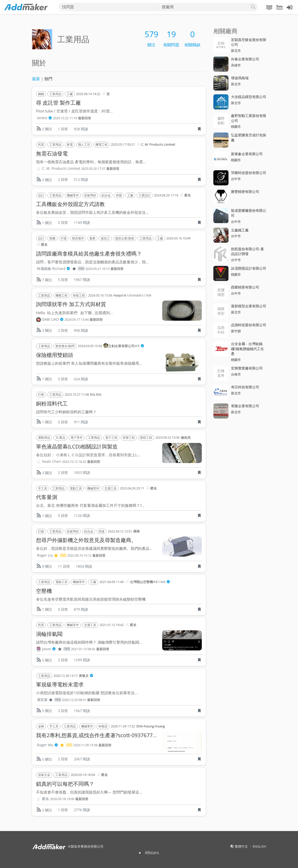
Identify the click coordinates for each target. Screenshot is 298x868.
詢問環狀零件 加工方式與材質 (71, 304)
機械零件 (73, 195)
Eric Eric (96, 394)
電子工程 (111, 438)
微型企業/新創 (125, 238)
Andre (44, 118)
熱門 (48, 79)
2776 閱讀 (82, 810)
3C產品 (60, 438)
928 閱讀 (81, 129)
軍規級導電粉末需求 (60, 684)
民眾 (41, 144)
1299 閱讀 (82, 660)
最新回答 (85, 118)
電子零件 (77, 438)
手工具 (43, 488)
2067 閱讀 (82, 759)
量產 (92, 238)
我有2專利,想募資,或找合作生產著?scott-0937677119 (99, 735)
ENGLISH (259, 846)
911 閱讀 (81, 422)
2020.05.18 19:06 (62, 799)
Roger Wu (55, 745)
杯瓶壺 (103, 726)
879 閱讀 (81, 609)
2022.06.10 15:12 (79, 555)
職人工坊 (84, 144)
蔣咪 (137, 531)
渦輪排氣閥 (49, 634)
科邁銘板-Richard (61, 269)
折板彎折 (90, 195)
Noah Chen (52, 461)
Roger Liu (52, 555)
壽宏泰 (49, 700)
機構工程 (61, 295)
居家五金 (44, 775)
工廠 (70, 94)
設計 (41, 195)
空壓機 (44, 591)
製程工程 (146, 438)
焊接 (119, 195)
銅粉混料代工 (52, 403)
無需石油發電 (52, 153)
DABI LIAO (53, 319)
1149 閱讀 (82, 222)
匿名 (185, 195)
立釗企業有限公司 (124, 346)
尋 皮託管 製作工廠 (58, 103)
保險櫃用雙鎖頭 (55, 355)
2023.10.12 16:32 (74, 462)
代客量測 (47, 497)
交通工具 (111, 488)
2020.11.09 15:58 (85, 745)
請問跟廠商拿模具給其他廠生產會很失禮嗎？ (89, 254)
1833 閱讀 (82, 472)
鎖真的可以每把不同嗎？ (65, 784)
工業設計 (145, 195)
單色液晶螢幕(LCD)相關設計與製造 (77, 446)
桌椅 (41, 726)
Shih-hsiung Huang (151, 726)
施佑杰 (186, 437)
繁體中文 (242, 846)
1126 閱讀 (82, 515)
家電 (70, 144)
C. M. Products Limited (156, 144)
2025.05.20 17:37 (93, 169)
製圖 (52, 238)
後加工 (105, 238)
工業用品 (55, 94)
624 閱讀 (81, 379)
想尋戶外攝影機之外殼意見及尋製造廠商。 (86, 540)
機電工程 (102, 144)
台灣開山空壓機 (147, 582)
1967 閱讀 (82, 280)
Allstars (152, 853)
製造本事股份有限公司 (87, 846)
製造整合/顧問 (65, 346)
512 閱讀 (81, 179)
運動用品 (44, 438)
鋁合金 (106, 195)
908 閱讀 (81, 330)
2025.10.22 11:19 (65, 118)
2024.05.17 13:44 (77, 320)
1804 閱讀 (84, 566)
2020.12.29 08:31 (74, 700)
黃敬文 (86, 676)
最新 (36, 79)
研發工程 (79, 295)
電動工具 (76, 488)
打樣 (64, 238)
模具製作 (78, 238)
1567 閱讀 (82, 711)
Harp (133, 296)
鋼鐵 (41, 94)
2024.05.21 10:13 (97, 269)
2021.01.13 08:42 (83, 649)
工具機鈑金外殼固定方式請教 (70, 204)
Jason (56, 649)
